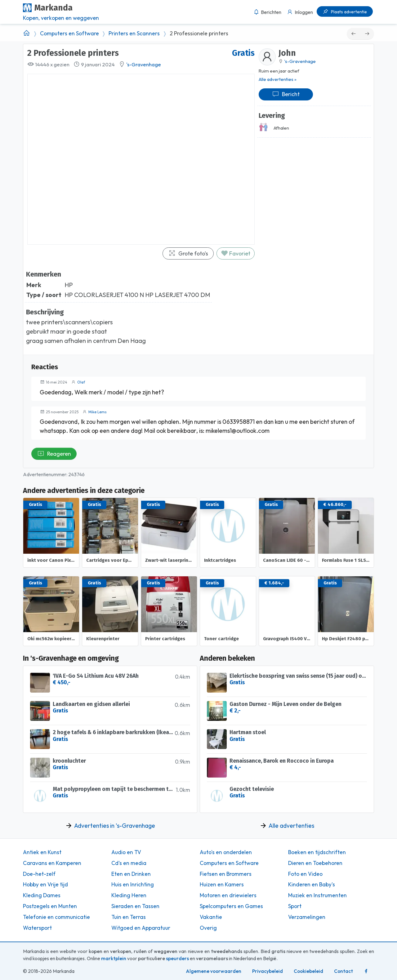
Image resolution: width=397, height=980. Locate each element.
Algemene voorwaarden (214, 971)
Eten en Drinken (131, 874)
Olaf (81, 382)
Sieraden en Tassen (135, 906)
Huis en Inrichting (133, 885)
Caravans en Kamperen (52, 863)
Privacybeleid (268, 971)
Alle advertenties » (278, 79)
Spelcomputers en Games (231, 906)
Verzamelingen (307, 917)
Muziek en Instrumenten (317, 895)
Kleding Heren (129, 895)
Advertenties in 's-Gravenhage (115, 826)
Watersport (37, 928)
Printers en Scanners (134, 33)
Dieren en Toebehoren (315, 863)
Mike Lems (98, 412)
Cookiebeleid (308, 971)
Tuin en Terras (129, 917)
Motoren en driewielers (228, 895)
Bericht (286, 94)
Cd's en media (129, 863)
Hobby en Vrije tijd (45, 885)
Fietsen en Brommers (226, 874)
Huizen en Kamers (222, 885)
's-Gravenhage (144, 64)
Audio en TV (126, 852)
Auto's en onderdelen (226, 852)
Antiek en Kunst (42, 852)
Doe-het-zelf (39, 874)
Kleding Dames (42, 895)
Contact (343, 971)
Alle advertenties (291, 826)
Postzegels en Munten (50, 906)
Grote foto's (188, 253)
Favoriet (236, 253)
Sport (295, 906)
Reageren (54, 454)
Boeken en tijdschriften (317, 852)
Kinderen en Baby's (312, 885)
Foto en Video (305, 874)
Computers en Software (69, 33)
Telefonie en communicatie (56, 917)
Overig (208, 928)
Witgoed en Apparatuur (141, 928)
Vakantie (211, 917)
